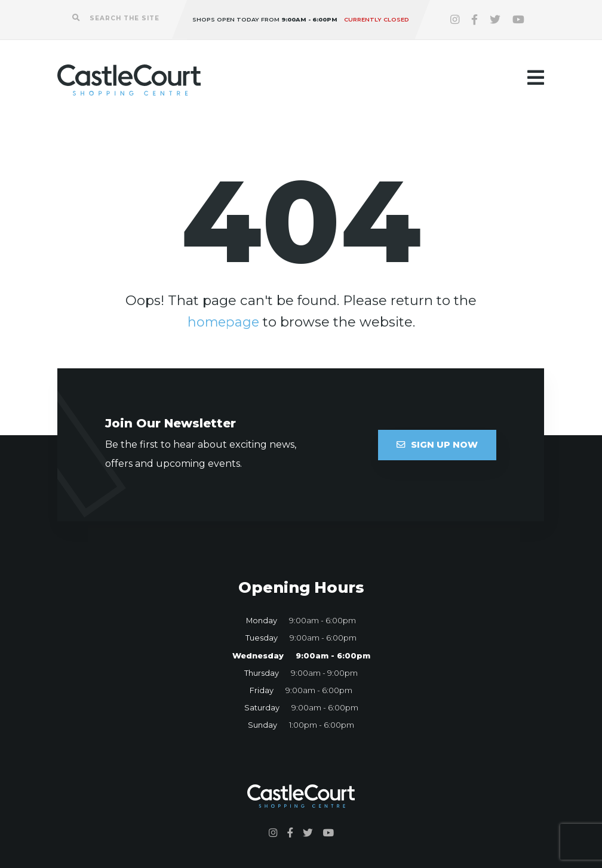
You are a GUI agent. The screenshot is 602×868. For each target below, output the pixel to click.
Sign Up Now (437, 445)
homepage (223, 322)
